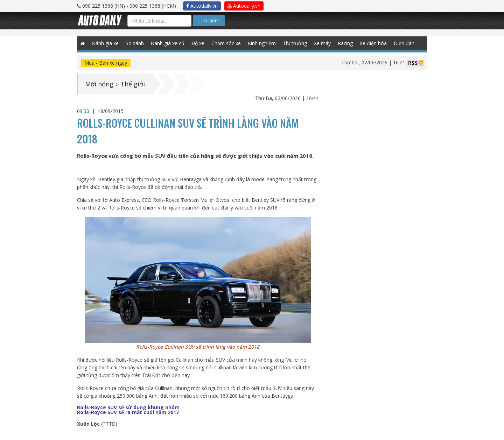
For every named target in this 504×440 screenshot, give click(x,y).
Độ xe (198, 43)
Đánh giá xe (105, 43)
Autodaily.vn (202, 6)
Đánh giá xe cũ (168, 43)
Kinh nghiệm (262, 43)
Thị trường (295, 43)
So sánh (135, 43)
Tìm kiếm (209, 20)
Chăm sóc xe (226, 43)
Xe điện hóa (373, 43)
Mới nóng (99, 84)
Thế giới (133, 84)
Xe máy (322, 43)
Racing (345, 43)
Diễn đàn (404, 43)
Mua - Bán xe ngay (106, 63)
